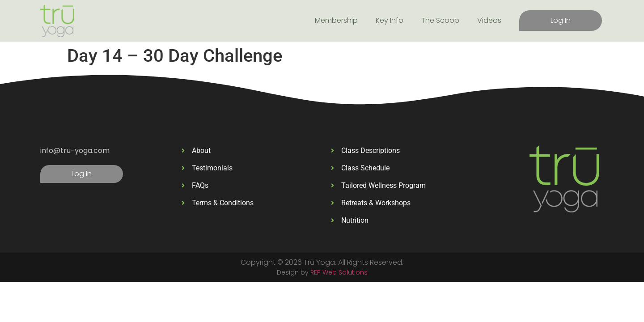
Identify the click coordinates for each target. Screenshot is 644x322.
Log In (561, 20)
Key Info (390, 20)
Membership (336, 20)
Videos (489, 20)
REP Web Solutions (339, 272)
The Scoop (440, 20)
